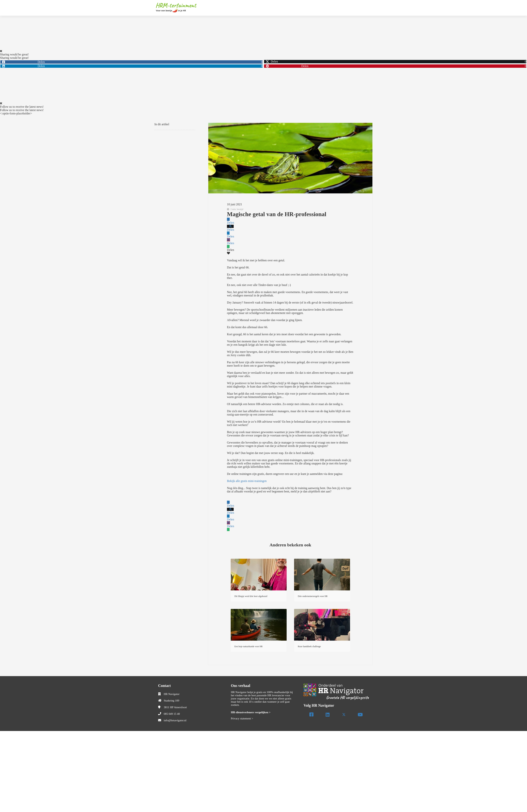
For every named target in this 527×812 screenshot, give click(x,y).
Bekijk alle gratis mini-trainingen (247, 481)
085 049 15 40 (172, 714)
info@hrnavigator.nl (175, 720)
